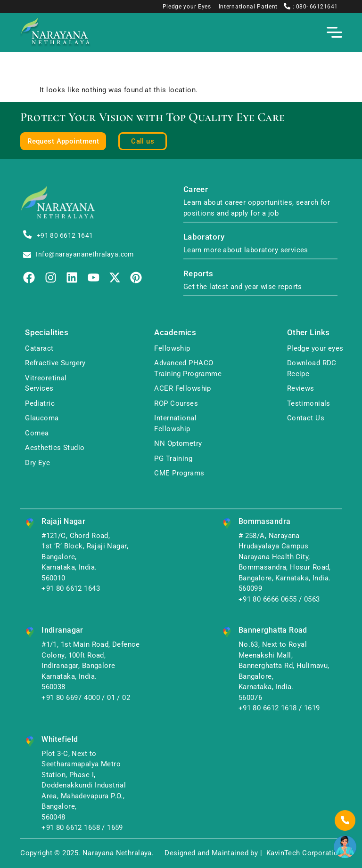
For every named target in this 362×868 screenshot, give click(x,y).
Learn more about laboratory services (246, 250)
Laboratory (204, 237)
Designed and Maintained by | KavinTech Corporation (253, 853)
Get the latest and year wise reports (243, 287)
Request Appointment (63, 141)
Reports (198, 274)
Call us (143, 141)
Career (196, 189)
